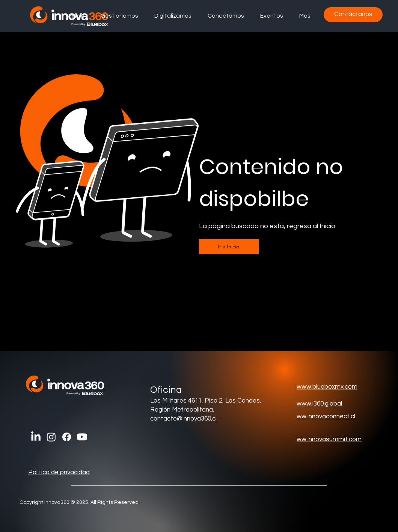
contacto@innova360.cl (183, 419)
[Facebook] (67, 437)
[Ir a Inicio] (229, 246)
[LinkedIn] (36, 437)
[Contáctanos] (353, 15)
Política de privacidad (59, 472)
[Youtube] (82, 437)
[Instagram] (51, 437)
